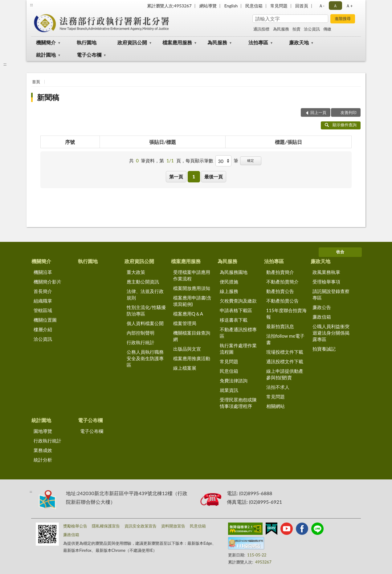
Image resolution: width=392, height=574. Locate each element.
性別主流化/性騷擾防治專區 (146, 310)
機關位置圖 (45, 320)
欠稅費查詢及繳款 (238, 301)
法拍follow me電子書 (286, 339)
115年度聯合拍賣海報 (286, 313)
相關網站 (276, 406)
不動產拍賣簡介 (282, 282)
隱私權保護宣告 (106, 526)
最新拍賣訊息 (280, 326)
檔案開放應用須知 (192, 288)
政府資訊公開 (132, 42)
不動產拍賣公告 (282, 301)
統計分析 (43, 460)
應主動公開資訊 (143, 282)
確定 (251, 160)
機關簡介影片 (47, 282)
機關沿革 (43, 272)
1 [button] (194, 177)
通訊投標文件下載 (285, 361)
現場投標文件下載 (285, 352)
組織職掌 (43, 301)
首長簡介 (43, 291)
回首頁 (302, 6)
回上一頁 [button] (318, 112)
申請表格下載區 (236, 310)
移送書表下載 (234, 320)
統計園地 (46, 55)
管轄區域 (43, 310)
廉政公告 (322, 307)
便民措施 (229, 282)
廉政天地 (299, 42)
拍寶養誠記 (324, 349)
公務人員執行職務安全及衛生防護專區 (145, 358)
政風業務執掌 (326, 272)
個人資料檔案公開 (145, 323)
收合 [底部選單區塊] (340, 252)
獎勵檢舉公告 (75, 526)
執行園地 (87, 42)
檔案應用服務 (177, 42)
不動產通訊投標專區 (238, 333)
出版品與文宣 (187, 349)
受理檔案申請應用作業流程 (192, 275)
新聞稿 (48, 97)
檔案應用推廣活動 (192, 358)
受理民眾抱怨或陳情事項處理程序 (238, 403)
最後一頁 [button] (214, 177)
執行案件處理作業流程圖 (238, 349)
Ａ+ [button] (349, 6)
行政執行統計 (141, 342)
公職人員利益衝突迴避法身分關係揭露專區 (331, 333)
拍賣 (296, 29)
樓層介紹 (43, 329)
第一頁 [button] (176, 177)
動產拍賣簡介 (280, 272)
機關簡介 (46, 42)
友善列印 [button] (349, 112)
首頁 (36, 82)
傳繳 (327, 29)
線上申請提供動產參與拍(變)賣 (285, 374)
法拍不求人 (278, 387)
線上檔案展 (185, 368)
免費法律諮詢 (234, 381)
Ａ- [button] (322, 6)
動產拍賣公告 (280, 291)
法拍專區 (258, 42)
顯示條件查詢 (341, 125)
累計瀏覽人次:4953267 (169, 6)
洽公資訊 (312, 29)
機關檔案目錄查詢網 (192, 336)
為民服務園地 (234, 272)
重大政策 (136, 272)
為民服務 (281, 29)
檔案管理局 (185, 323)
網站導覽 (208, 6)
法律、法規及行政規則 (145, 294)
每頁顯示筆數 (199, 161)
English (231, 6)
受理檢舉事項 (326, 282)
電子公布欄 (89, 55)
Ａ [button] (335, 6)
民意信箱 (254, 6)
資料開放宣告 (173, 526)
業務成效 (43, 450)
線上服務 (229, 291)
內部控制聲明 (141, 333)
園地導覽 (43, 431)
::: (31, 5)
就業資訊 (229, 390)
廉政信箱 (322, 317)
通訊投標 (261, 29)
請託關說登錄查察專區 (331, 294)
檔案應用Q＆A (188, 314)
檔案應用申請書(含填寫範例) (192, 301)
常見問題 (279, 6)
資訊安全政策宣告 (141, 526)
